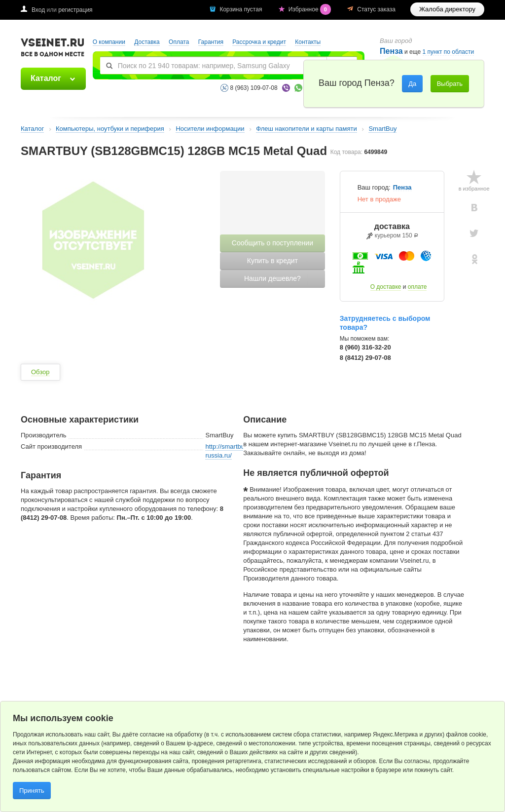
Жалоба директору (447, 9)
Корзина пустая (241, 9)
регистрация (75, 10)
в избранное (474, 189)
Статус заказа (376, 9)
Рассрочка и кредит (259, 42)
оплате (417, 287)
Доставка (147, 42)
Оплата (179, 42)
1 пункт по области (449, 52)
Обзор (40, 372)
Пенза (402, 188)
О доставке (386, 287)
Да (412, 84)
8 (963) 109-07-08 (254, 88)
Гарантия (211, 42)
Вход (38, 10)
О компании (109, 42)
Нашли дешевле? (272, 278)
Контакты (308, 42)
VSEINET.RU (53, 49)
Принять (32, 791)
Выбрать (450, 84)
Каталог (46, 78)
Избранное (311, 9)
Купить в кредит (272, 261)
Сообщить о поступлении (272, 243)
